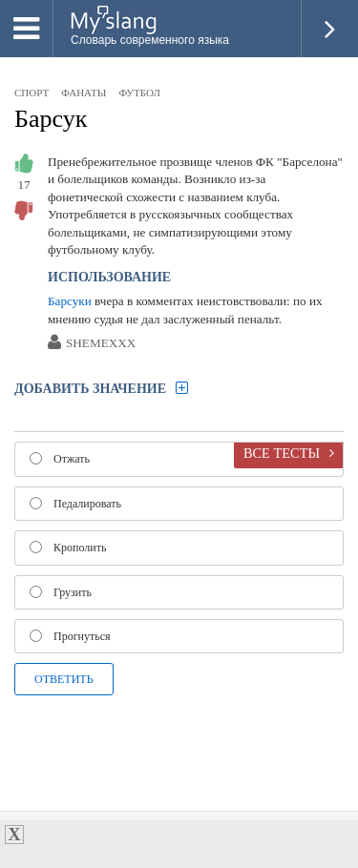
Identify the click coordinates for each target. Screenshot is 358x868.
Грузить (61, 592)
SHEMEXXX (101, 344)
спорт (32, 93)
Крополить (68, 548)
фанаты (84, 93)
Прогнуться (70, 636)
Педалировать (75, 504)
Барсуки (70, 301)
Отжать (60, 459)
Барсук (51, 119)
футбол (139, 93)
